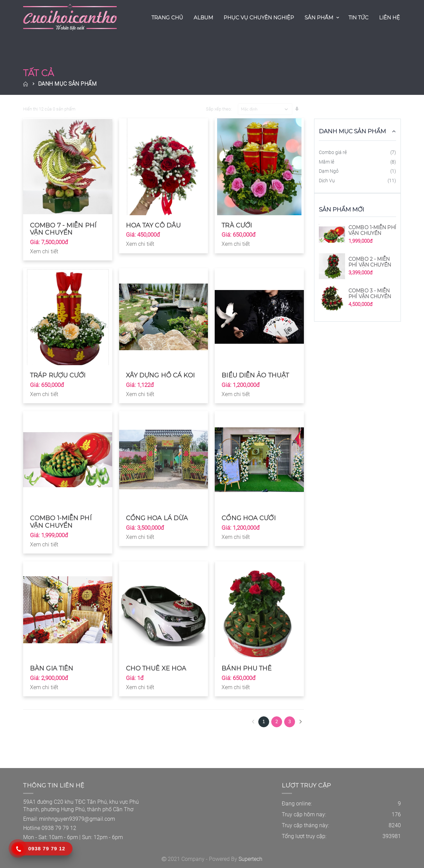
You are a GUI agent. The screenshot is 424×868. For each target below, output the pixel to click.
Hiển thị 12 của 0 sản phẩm (49, 109)
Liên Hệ (389, 18)
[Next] (300, 722)
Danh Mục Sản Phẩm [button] (352, 131)
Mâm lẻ (327, 162)
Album (203, 18)
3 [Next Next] (290, 722)
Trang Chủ (167, 18)
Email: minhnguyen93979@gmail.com (69, 819)
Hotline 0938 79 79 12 (50, 828)
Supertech (250, 859)
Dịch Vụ (327, 181)
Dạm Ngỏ (329, 171)
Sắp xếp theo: (219, 109)
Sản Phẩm (319, 18)
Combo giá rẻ (333, 152)
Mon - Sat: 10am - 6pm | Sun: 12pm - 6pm (73, 837)
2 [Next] (277, 722)
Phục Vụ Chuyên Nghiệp (259, 18)
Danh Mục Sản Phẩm (68, 84)
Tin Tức (358, 18)
